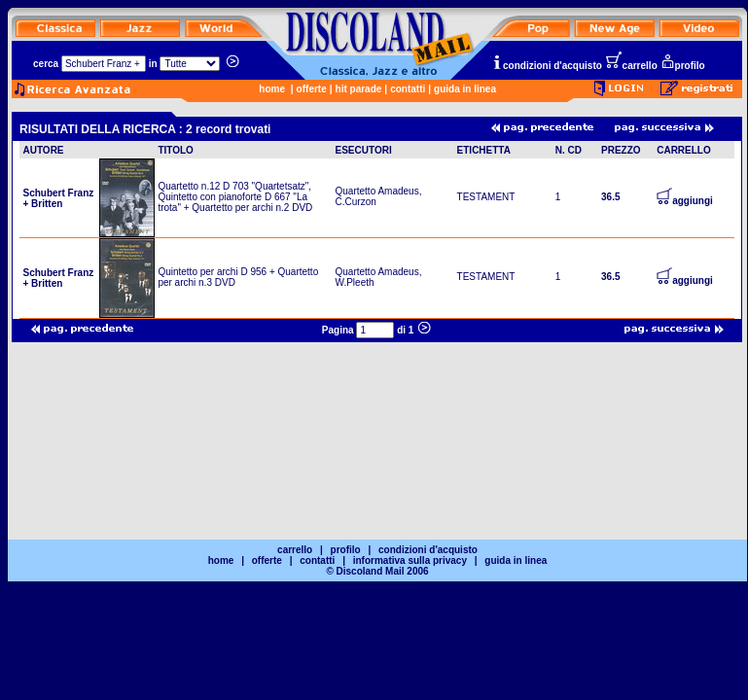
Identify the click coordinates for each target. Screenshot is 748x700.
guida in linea (465, 89)
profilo (683, 66)
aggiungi (685, 201)
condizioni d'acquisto (547, 66)
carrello (631, 66)
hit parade (359, 89)
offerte (312, 89)
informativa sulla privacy (410, 560)
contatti (408, 89)
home (272, 89)
